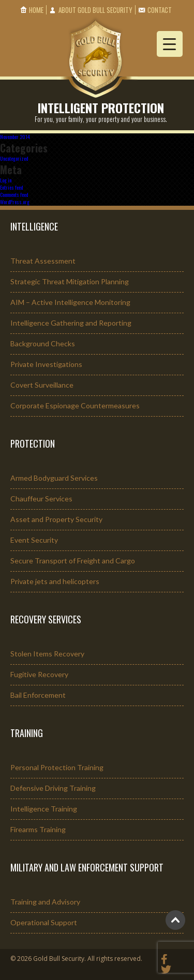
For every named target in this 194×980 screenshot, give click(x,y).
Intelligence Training (44, 809)
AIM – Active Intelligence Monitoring (70, 302)
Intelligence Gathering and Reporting (71, 323)
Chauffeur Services (41, 499)
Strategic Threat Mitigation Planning (70, 281)
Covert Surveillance (42, 385)
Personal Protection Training (57, 767)
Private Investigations (46, 364)
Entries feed (11, 187)
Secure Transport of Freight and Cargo (73, 561)
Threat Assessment (43, 261)
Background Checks (43, 343)
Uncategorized (14, 158)
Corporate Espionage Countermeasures (75, 405)
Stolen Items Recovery (47, 654)
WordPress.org (15, 202)
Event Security (34, 540)
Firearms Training (38, 829)
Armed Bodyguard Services (54, 478)
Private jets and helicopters (55, 581)
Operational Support (44, 922)
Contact (160, 10)
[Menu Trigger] (170, 44)
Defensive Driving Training (53, 788)
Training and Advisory (45, 902)
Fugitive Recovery (39, 674)
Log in (6, 180)
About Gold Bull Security (95, 10)
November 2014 (15, 137)
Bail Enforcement (38, 695)
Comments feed (14, 195)
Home (36, 10)
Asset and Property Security (56, 519)
